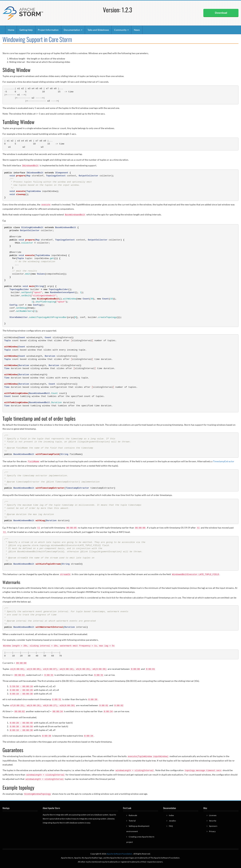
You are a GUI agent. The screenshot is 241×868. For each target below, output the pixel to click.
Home (11, 30)
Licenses (213, 815)
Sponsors (213, 826)
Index (171, 815)
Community (121, 30)
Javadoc (172, 821)
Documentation (73, 30)
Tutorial (132, 821)
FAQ (171, 826)
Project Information (48, 30)
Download (221, 13)
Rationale (133, 815)
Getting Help (26, 30)
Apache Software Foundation (119, 854)
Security (213, 821)
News (137, 30)
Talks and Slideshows (98, 30)
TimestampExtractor (224, 461)
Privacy (212, 831)
